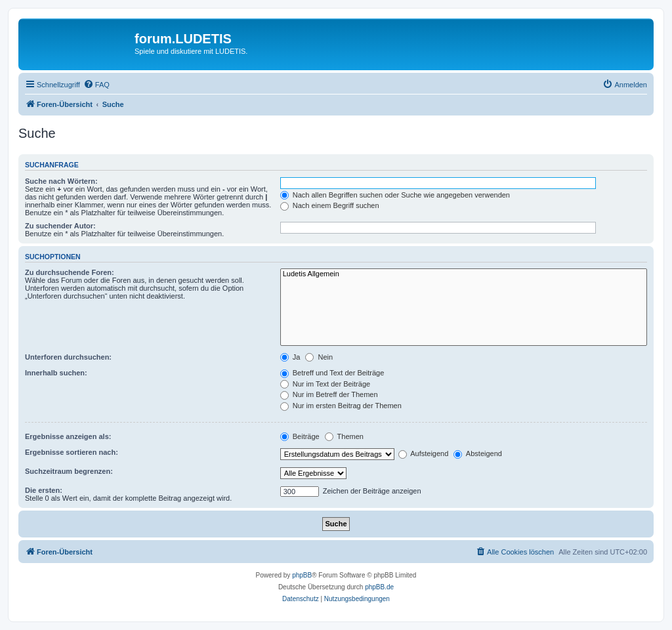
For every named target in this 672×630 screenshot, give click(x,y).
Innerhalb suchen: (56, 373)
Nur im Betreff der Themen (329, 394)
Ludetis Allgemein (464, 274)
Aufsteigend (424, 453)
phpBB (302, 575)
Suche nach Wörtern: (61, 181)
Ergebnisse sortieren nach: (72, 452)
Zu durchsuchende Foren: (70, 272)
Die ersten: (44, 490)
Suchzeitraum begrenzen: (69, 471)
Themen (344, 436)
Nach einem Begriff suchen (330, 205)
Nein (319, 357)
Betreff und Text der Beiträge (332, 373)
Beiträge (300, 436)
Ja (290, 357)
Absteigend (478, 453)
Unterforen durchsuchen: (68, 357)
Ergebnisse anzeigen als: (68, 436)
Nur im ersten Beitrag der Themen (341, 406)
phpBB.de (379, 587)
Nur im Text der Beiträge (325, 384)
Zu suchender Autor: (60, 226)
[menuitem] (96, 85)
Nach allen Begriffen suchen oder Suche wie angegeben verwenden (395, 195)
